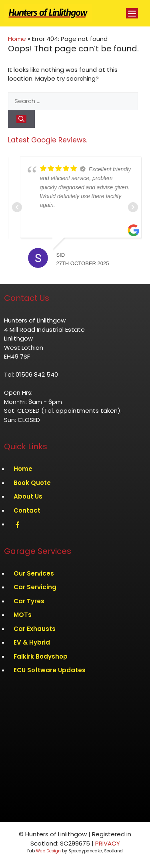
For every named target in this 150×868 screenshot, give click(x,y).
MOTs (23, 615)
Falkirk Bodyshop (41, 656)
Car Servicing (35, 587)
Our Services (34, 573)
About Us (28, 496)
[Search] (21, 119)
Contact (27, 510)
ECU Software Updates (50, 670)
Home (17, 39)
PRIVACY (108, 843)
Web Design (48, 851)
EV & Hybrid (32, 642)
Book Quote (32, 483)
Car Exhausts (35, 629)
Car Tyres (29, 601)
